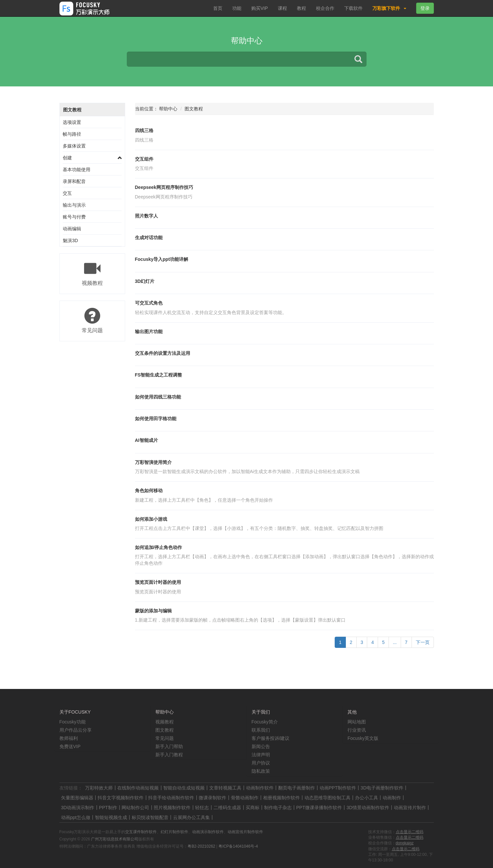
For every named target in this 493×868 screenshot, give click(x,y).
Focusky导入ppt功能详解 (162, 259)
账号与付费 (74, 217)
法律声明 (261, 755)
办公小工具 (367, 798)
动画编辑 (72, 229)
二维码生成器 (227, 808)
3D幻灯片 (145, 281)
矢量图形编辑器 (77, 798)
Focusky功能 (73, 722)
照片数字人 (146, 216)
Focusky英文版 (363, 738)
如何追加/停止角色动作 (159, 547)
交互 (67, 193)
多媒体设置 (74, 146)
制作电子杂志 (278, 808)
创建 (67, 158)
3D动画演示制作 (78, 808)
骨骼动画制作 (245, 798)
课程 (282, 8)
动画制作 (392, 798)
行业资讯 (357, 730)
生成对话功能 (149, 238)
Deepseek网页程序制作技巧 (164, 187)
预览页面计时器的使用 (158, 582)
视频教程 (165, 722)
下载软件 (353, 8)
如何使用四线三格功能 (158, 397)
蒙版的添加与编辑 (153, 611)
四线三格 (144, 130)
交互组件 (144, 159)
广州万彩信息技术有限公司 (115, 839)
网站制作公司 (135, 808)
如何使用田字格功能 (156, 419)
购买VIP (260, 8)
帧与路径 (72, 134)
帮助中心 (168, 109)
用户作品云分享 (76, 730)
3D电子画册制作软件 (382, 788)
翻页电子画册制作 (297, 788)
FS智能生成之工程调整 (159, 375)
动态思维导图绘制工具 (327, 798)
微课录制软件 (213, 798)
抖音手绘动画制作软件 (171, 798)
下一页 (423, 642)
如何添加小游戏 (151, 519)
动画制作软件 (260, 788)
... (395, 642)
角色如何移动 (149, 491)
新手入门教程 (169, 755)
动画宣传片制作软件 (245, 832)
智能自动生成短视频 (184, 788)
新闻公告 (261, 746)
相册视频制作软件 (281, 798)
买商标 (253, 808)
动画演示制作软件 (208, 832)
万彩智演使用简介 (153, 462)
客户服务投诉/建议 (271, 738)
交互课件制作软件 (141, 832)
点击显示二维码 (410, 832)
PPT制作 (108, 808)
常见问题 (165, 738)
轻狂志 (202, 808)
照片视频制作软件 (172, 808)
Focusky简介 (265, 722)
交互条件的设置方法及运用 (163, 353)
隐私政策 (261, 771)
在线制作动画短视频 (138, 788)
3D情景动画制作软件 (368, 808)
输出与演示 (74, 205)
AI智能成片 (146, 440)
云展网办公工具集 (191, 817)
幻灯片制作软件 (174, 832)
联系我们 (261, 730)
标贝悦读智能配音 (150, 817)
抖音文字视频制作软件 (121, 798)
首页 (218, 8)
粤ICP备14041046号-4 (238, 846)
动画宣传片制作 (410, 808)
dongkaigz (405, 843)
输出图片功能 (149, 331)
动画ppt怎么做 (76, 817)
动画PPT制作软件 (338, 788)
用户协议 (261, 763)
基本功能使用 (77, 170)
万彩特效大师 (99, 788)
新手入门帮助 (169, 746)
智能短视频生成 (111, 817)
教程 (302, 8)
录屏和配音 (74, 181)
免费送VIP (70, 746)
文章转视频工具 (225, 788)
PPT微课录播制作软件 (319, 808)
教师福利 (69, 738)
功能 (237, 8)
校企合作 (325, 8)
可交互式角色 (149, 303)
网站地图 (357, 722)
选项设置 (72, 122)
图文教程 (72, 110)
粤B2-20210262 (201, 846)
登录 (425, 8)
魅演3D (70, 240)
